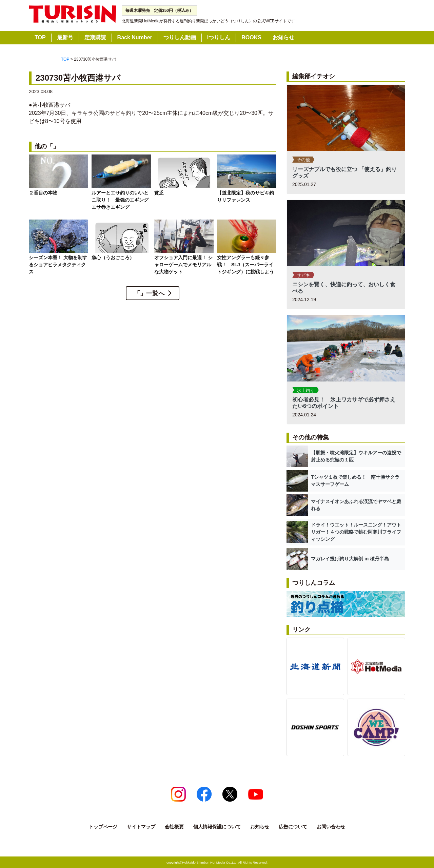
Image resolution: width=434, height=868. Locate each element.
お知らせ (283, 37)
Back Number (135, 37)
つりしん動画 (180, 37)
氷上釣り (305, 390)
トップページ (103, 827)
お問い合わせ (331, 827)
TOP (40, 37)
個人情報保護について (217, 827)
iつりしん (219, 37)
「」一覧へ (149, 293)
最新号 (65, 37)
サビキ (303, 275)
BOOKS (251, 37)
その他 (303, 160)
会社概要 (174, 827)
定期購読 (95, 37)
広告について (293, 827)
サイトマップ (141, 827)
